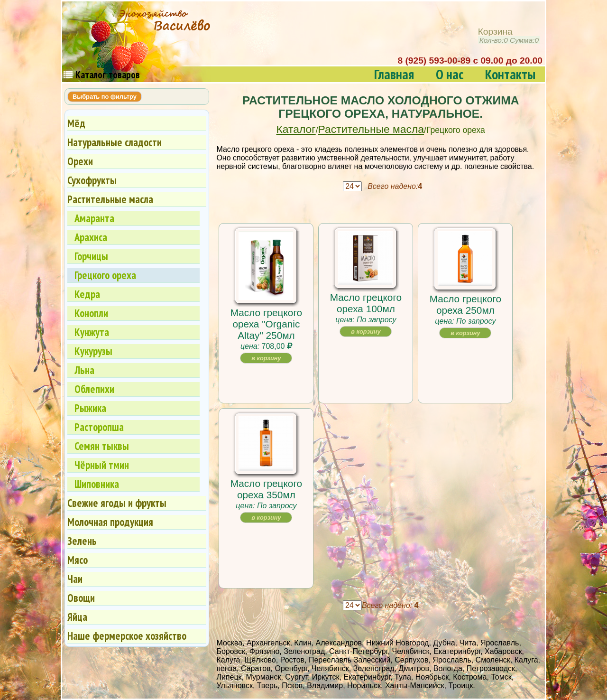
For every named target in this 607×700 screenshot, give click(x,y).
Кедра (87, 294)
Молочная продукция (110, 522)
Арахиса (91, 237)
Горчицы (91, 256)
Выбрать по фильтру (105, 97)
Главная (394, 74)
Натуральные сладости (115, 142)
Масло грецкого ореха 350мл (266, 489)
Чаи (75, 579)
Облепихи (94, 389)
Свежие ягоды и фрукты (117, 503)
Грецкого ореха (105, 275)
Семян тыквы (102, 446)
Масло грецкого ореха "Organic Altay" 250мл (266, 324)
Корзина (509, 36)
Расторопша (99, 427)
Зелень (82, 541)
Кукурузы (93, 351)
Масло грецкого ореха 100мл (366, 303)
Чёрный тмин (102, 465)
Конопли (91, 313)
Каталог (296, 129)
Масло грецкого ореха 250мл (465, 304)
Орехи (80, 161)
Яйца (77, 617)
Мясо (78, 560)
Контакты (510, 74)
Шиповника (97, 484)
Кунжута (92, 332)
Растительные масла (371, 129)
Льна (84, 370)
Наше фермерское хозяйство (127, 636)
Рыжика (90, 408)
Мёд (76, 123)
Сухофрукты (92, 180)
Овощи (81, 598)
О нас (450, 74)
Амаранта (94, 218)
